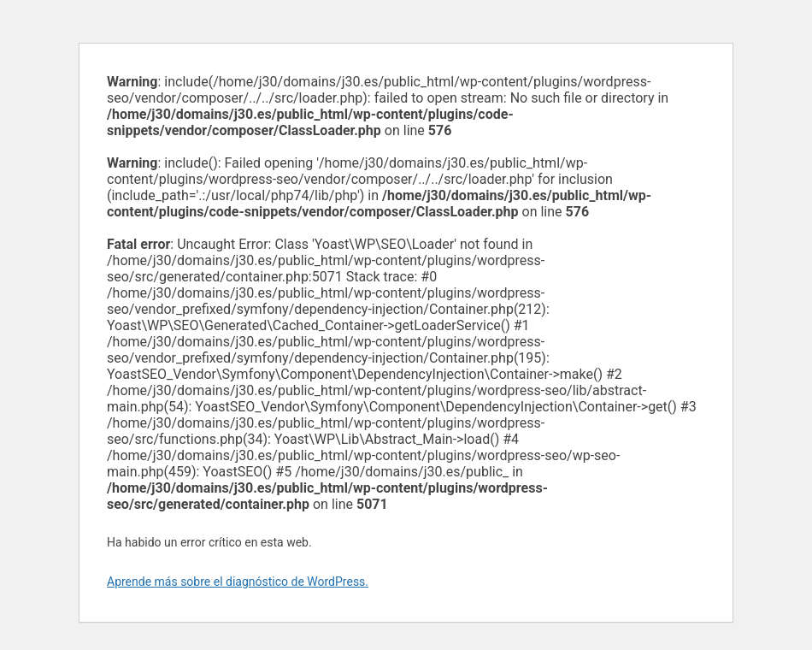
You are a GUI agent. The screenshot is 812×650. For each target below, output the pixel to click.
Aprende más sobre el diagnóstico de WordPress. (238, 582)
